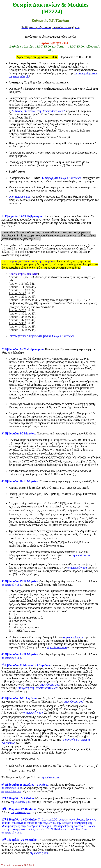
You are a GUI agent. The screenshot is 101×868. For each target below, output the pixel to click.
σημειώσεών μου (82, 555)
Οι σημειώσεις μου (19, 197)
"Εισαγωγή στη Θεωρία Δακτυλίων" (62, 178)
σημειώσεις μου (39, 853)
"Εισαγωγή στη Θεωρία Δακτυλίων (37, 688)
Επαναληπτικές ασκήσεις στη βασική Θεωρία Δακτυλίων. (42, 336)
